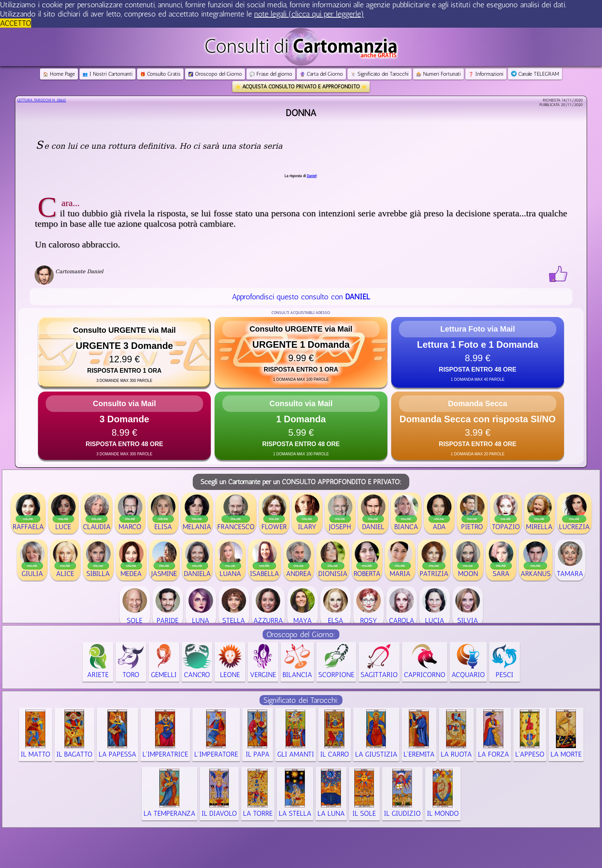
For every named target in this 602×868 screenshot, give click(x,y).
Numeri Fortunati (438, 74)
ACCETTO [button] (16, 23)
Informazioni (486, 74)
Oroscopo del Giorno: (301, 634)
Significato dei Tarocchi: (301, 700)
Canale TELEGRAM (535, 74)
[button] (124, 352)
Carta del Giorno (321, 74)
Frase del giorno (271, 74)
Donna (301, 113)
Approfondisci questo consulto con (301, 297)
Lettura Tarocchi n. (42, 100)
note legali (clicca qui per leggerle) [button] (309, 14)
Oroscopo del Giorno (215, 74)
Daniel (312, 176)
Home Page (59, 74)
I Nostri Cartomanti (107, 74)
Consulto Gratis (160, 74)
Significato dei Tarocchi (380, 74)
